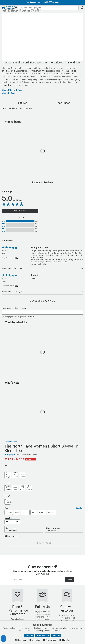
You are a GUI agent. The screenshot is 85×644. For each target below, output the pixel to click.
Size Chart (80, 508)
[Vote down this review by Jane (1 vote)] (20, 268)
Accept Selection (43, 635)
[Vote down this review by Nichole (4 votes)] (20, 292)
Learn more (31, 317)
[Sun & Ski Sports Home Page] (8, 7)
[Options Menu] (82, 268)
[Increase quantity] (17, 522)
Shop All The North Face (12, 90)
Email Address (11, 577)
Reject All (56, 635)
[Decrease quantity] (7, 522)
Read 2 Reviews (21, 455)
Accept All (29, 635)
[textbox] (42, 312)
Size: (6, 508)
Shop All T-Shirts (9, 93)
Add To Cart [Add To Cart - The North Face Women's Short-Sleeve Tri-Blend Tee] (44, 543)
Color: (7, 465)
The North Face (11, 442)
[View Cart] (82, 8)
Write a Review (20, 211)
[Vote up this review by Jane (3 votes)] (16, 268)
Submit (69, 580)
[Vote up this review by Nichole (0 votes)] (16, 292)
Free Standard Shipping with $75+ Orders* (43, 2)
